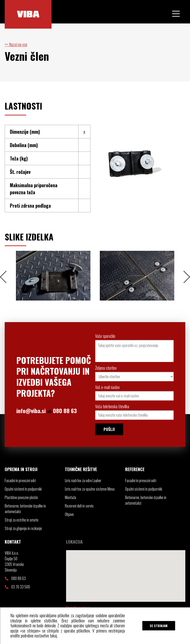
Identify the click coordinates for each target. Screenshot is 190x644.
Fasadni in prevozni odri (20, 480)
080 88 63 (65, 411)
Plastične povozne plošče (21, 497)
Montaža (71, 497)
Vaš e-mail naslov (107, 387)
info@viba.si (31, 411)
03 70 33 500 (17, 587)
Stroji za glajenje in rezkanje (23, 528)
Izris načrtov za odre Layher (83, 480)
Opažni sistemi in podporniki (23, 489)
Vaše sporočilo (105, 336)
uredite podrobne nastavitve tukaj (34, 636)
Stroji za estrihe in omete (22, 520)
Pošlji (109, 429)
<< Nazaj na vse (16, 44)
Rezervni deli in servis (79, 506)
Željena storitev (106, 368)
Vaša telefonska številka (112, 406)
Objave (69, 514)
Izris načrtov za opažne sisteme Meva (90, 489)
